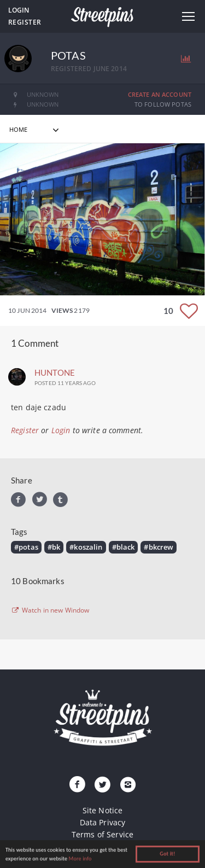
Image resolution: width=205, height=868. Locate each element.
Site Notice (103, 810)
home (19, 129)
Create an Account (160, 94)
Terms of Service (102, 834)
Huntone (55, 372)
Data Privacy (103, 822)
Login (19, 10)
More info (80, 859)
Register (25, 22)
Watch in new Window (50, 610)
